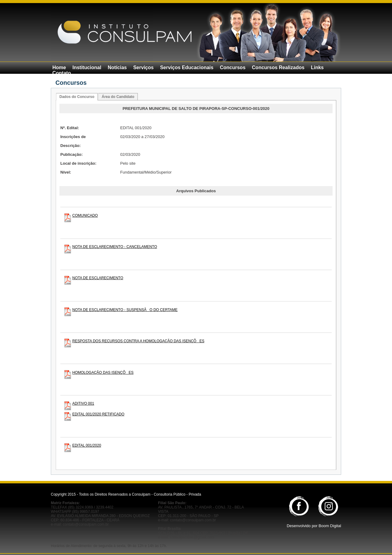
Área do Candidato (118, 97)
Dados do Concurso (77, 97)
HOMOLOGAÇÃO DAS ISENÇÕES (103, 373)
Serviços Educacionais (187, 67)
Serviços (143, 67)
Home (59, 67)
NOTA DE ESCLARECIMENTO (98, 278)
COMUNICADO (85, 216)
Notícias (117, 67)
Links (317, 67)
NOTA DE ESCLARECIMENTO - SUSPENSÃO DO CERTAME (125, 310)
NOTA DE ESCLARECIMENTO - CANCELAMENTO (115, 247)
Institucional (87, 67)
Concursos (233, 67)
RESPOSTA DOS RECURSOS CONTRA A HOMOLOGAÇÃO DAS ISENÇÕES (138, 341)
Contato (62, 73)
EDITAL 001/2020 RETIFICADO (98, 414)
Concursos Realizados (278, 67)
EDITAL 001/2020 (87, 445)
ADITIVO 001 (83, 403)
